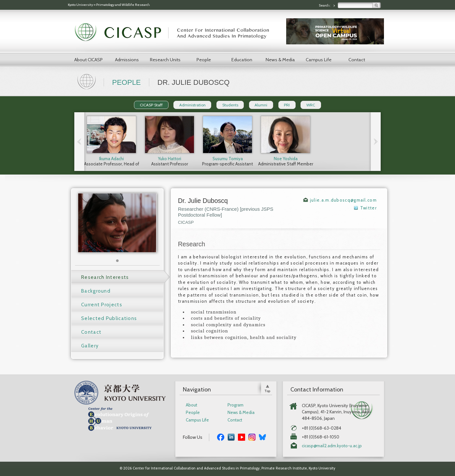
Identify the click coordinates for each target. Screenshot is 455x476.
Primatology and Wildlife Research (123, 5)
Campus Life (319, 60)
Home (87, 81)
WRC (311, 105)
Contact (357, 60)
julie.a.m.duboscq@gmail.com (343, 200)
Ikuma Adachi (111, 159)
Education (242, 60)
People (204, 60)
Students (230, 105)
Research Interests (105, 277)
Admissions (127, 60)
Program (235, 405)
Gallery (90, 346)
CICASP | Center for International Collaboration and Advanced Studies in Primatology (175, 33)
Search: (325, 5)
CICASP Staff (151, 105)
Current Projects (102, 305)
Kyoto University (80, 5)
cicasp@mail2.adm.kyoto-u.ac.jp (332, 446)
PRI (287, 105)
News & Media (280, 60)
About (191, 405)
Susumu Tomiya (228, 159)
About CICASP (88, 60)
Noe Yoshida (286, 159)
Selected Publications (109, 318)
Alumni (261, 105)
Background (96, 291)
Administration (192, 105)
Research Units (165, 60)
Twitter (368, 208)
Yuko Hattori (170, 159)
